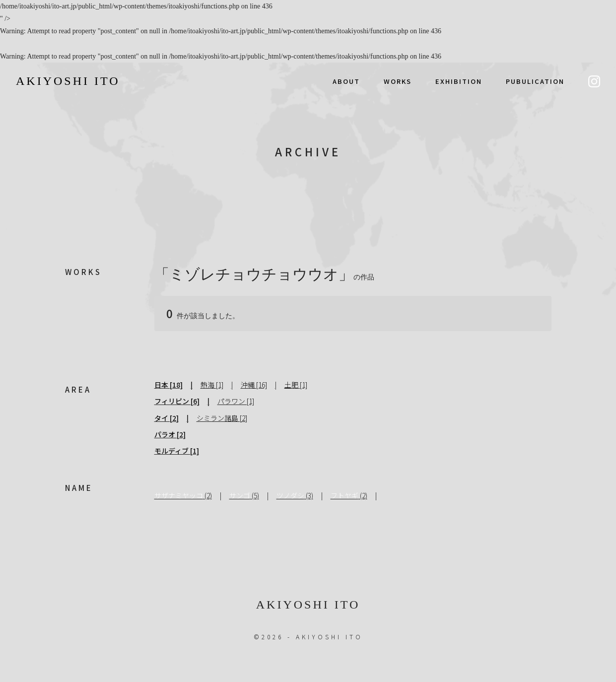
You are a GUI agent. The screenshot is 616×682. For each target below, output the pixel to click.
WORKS (398, 81)
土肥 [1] (296, 385)
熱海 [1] (212, 385)
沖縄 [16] (254, 385)
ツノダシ (290, 495)
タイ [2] (167, 418)
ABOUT (346, 81)
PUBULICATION (535, 81)
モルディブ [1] (177, 451)
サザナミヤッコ (179, 495)
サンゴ (240, 495)
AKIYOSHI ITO (68, 81)
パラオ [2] (170, 434)
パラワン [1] (236, 401)
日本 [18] (169, 385)
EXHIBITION (459, 81)
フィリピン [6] (177, 401)
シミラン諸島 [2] (222, 418)
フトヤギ (344, 495)
